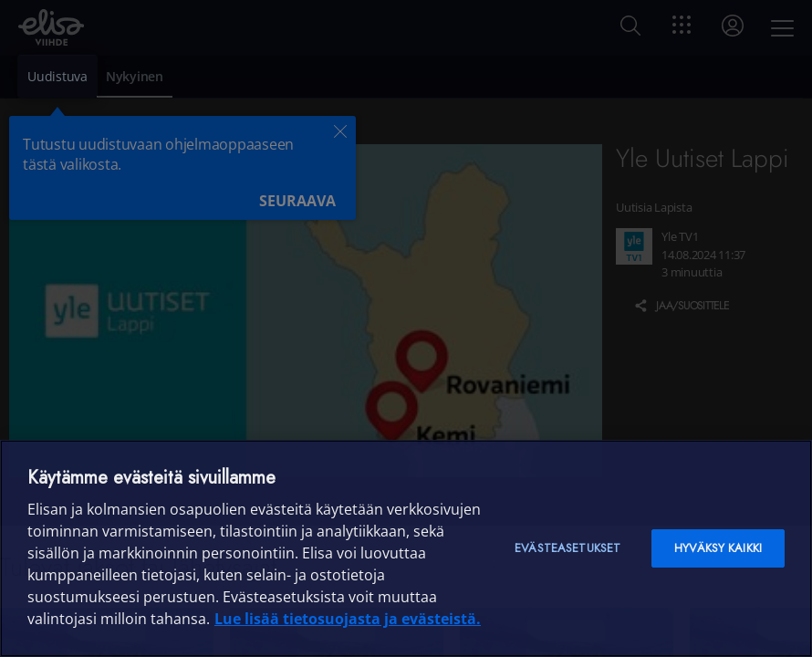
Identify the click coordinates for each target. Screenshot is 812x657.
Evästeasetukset (567, 548)
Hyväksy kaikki (718, 548)
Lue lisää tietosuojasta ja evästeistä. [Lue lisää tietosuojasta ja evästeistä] (348, 619)
